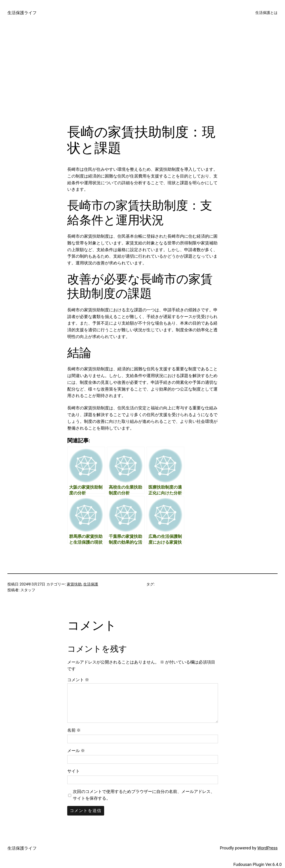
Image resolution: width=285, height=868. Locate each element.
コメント (78, 680)
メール (76, 751)
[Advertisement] (143, 75)
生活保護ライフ (22, 13)
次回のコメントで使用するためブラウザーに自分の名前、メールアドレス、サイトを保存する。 (144, 795)
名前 (74, 730)
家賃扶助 (74, 584)
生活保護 (91, 584)
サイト (74, 771)
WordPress (267, 848)
